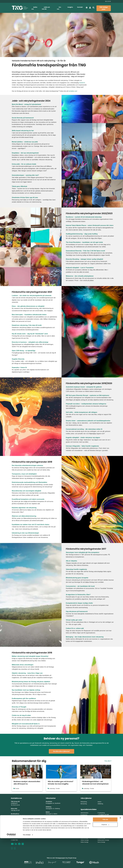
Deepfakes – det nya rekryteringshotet (25, 153)
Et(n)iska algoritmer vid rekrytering (24, 508)
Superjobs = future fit (19, 367)
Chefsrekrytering (85, 827)
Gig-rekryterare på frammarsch (77, 611)
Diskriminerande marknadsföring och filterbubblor (30, 482)
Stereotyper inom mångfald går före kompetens (83, 552)
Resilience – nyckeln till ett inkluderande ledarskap (84, 217)
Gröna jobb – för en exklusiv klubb (24, 164)
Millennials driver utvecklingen (23, 665)
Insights (70, 7)
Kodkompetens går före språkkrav (24, 698)
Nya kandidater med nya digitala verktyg (26, 690)
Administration (85, 813)
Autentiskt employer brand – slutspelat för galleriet (84, 387)
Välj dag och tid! (15, 810)
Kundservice (84, 815)
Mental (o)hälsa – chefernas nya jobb (25, 142)
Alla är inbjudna (71, 561)
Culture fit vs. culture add (75, 628)
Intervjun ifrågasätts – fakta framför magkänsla (82, 446)
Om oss (59, 8)
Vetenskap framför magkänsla (76, 569)
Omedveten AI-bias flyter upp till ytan (25, 197)
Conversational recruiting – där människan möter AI (84, 429)
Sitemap (13, 831)
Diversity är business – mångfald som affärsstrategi (30, 342)
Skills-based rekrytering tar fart (23, 131)
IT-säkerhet (102, 818)
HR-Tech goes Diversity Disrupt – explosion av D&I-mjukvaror (88, 395)
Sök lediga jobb (104, 8)
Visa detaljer (27, 865)
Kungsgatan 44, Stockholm (18, 816)
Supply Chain (102, 827)
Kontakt (80, 7)
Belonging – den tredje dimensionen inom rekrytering (85, 637)
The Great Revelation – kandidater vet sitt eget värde (84, 242)
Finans (82, 819)
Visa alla (108, 761)
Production (102, 825)
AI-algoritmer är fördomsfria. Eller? (78, 595)
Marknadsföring (85, 825)
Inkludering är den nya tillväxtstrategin (25, 533)
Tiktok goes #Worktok (20, 186)
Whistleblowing (15, 837)
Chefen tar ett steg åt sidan (21, 715)
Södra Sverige (85, 842)
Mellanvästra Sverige (103, 840)
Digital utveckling (103, 816)
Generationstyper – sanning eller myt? (25, 175)
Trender (17, 789)
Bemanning (84, 804)
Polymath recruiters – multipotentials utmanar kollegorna (86, 404)
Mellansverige (101, 838)
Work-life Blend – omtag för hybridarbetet (26, 104)
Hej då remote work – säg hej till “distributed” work (30, 334)
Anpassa (105, 854)
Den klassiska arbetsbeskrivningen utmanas (27, 465)
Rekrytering (84, 802)
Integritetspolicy (16, 833)
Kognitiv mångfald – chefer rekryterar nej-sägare (83, 438)
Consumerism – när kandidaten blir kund (80, 586)
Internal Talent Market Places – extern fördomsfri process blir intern (90, 225)
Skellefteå (49, 833)
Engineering (102, 824)
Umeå (47, 828)
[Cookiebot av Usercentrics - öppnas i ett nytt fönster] (11, 865)
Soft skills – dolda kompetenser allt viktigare (82, 412)
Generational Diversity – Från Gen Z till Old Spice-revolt (85, 251)
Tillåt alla (105, 849)
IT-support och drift (104, 815)
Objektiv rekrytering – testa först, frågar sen (27, 673)
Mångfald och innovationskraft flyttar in (26, 724)
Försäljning (84, 823)
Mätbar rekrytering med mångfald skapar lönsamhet (30, 656)
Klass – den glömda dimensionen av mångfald (28, 306)
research (82, 83)
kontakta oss (73, 91)
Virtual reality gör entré (74, 620)
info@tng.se (14, 803)
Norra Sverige (101, 842)
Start (13, 15)
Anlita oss (34, 8)
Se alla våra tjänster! (62, 751)
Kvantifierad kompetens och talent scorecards (28, 499)
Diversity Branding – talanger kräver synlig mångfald (84, 259)
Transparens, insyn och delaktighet (24, 474)
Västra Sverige (85, 840)
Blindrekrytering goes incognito (77, 578)
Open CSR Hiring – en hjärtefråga (24, 351)
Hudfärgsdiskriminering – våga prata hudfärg (82, 234)
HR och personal (85, 821)
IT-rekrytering (101, 813)
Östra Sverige (84, 838)
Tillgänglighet (15, 835)
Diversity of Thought (19, 707)
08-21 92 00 (108, 1)
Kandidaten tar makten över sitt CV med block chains (31, 525)
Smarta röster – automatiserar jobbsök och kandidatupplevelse (88, 421)
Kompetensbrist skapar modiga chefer (79, 603)
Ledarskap (52, 789)
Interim (99, 802)
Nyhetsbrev (14, 830)
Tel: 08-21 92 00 (15, 805)
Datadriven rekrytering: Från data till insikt (27, 325)
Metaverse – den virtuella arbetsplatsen (80, 276)
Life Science (84, 829)
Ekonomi (83, 817)
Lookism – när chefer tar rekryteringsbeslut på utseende (32, 296)
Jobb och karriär (46, 8)
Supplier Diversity (18, 359)
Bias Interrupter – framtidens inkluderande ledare (29, 315)
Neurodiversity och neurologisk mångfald (26, 491)
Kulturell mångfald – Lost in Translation (80, 268)
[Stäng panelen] (120, 848)
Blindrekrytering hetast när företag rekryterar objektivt (31, 682)
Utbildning (100, 804)
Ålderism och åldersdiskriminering (24, 516)
